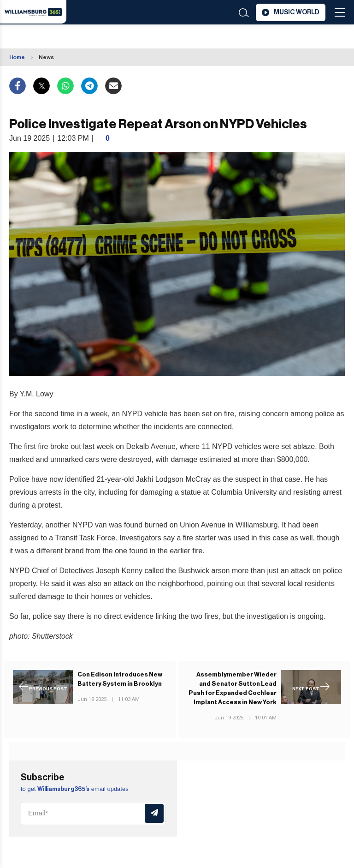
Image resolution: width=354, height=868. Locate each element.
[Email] (93, 814)
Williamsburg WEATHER (78, 37)
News (46, 57)
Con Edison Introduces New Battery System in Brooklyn (120, 679)
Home (17, 57)
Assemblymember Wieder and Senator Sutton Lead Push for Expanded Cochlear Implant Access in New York (233, 688)
